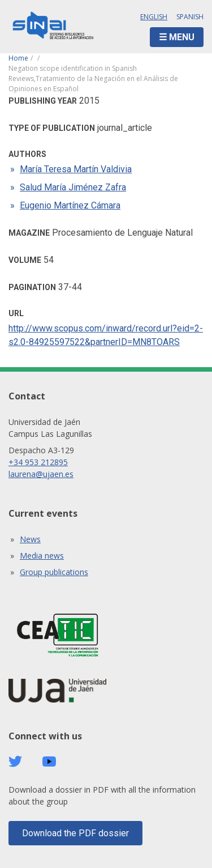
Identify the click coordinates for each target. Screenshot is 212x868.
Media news (42, 556)
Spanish (190, 17)
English (154, 17)
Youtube (49, 762)
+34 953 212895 (38, 462)
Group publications (54, 572)
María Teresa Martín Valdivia (76, 169)
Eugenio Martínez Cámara (70, 205)
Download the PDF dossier (75, 833)
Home (18, 58)
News (30, 539)
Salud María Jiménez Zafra (73, 187)
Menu (182, 37)
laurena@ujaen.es (41, 474)
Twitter (15, 761)
